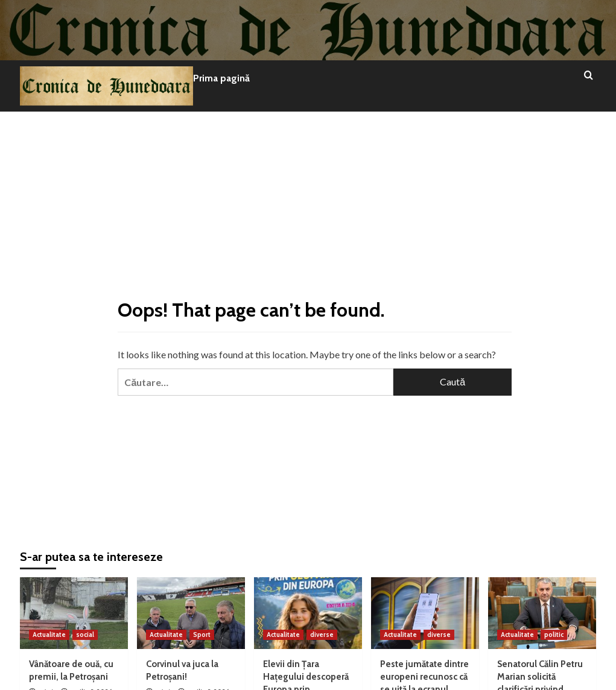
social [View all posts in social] (85, 635)
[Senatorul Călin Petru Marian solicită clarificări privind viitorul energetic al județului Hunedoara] (542, 613)
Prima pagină (221, 78)
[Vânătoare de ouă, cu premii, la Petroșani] (74, 613)
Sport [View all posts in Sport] (202, 635)
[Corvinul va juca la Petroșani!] (191, 613)
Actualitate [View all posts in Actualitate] (49, 635)
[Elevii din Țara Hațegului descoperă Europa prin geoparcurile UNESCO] (308, 613)
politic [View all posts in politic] (554, 635)
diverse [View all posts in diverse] (322, 635)
